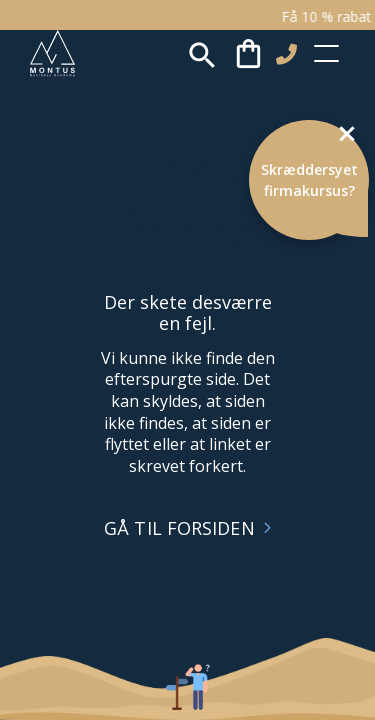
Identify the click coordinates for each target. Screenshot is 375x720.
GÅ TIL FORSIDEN (179, 528)
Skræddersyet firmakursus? (309, 180)
